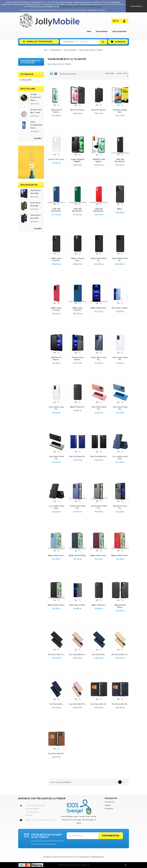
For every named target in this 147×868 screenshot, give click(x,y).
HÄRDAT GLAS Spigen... (99, 160)
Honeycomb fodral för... (78, 507)
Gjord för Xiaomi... (78, 110)
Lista (56, 74)
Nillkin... (120, 209)
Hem (89, 31)
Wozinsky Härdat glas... (120, 111)
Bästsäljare (109, 809)
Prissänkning (110, 802)
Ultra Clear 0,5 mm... (120, 308)
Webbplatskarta (98, 857)
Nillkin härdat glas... (99, 308)
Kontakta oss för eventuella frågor (42, 799)
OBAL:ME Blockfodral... (120, 160)
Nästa (124, 782)
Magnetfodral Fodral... (120, 606)
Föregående (116, 782)
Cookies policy (85, 857)
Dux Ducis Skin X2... (99, 704)
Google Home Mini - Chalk (36, 111)
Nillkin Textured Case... (78, 259)
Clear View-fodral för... (99, 408)
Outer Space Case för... (99, 358)
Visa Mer (38, 229)
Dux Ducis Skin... (99, 654)
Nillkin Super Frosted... (56, 259)
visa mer (38, 138)
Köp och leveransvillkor (63, 857)
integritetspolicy (66, 6)
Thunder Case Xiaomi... (78, 358)
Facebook (125, 865)
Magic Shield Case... (56, 555)
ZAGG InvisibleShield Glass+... (36, 125)
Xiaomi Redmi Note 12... (99, 259)
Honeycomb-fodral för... (99, 507)
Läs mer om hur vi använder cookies (87, 6)
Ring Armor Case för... (120, 507)
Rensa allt (25, 80)
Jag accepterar (136, 6)
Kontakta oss (48, 857)
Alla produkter (119, 31)
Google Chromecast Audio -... (36, 97)
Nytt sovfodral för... (78, 456)
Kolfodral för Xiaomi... (56, 358)
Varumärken (102, 31)
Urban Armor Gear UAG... (36, 192)
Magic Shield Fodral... (78, 555)
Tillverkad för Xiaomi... (56, 111)
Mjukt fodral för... (78, 407)
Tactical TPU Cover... (56, 159)
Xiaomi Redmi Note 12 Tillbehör (30, 62)
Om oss (76, 857)
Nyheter (108, 805)
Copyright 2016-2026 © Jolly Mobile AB (74, 865)
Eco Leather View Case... (120, 457)
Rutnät (52, 74)
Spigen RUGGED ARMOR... (78, 160)
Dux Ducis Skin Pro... (56, 654)
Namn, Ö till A (123, 73)
